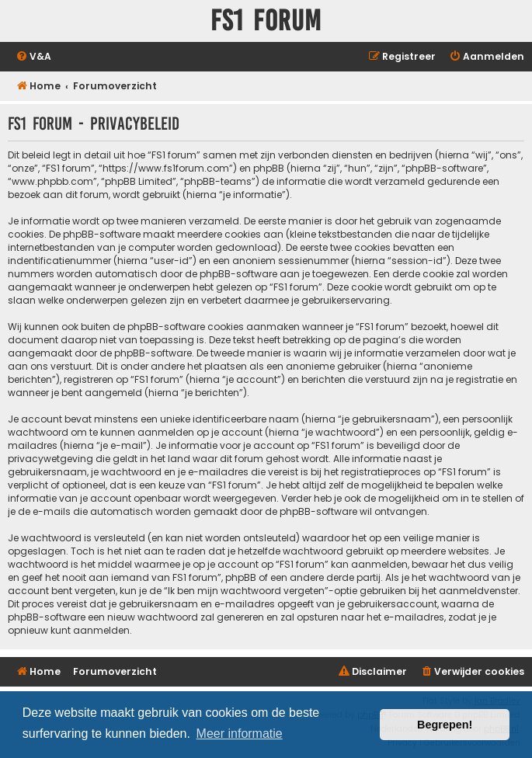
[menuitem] (33, 57)
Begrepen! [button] (445, 725)
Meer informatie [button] (240, 734)
